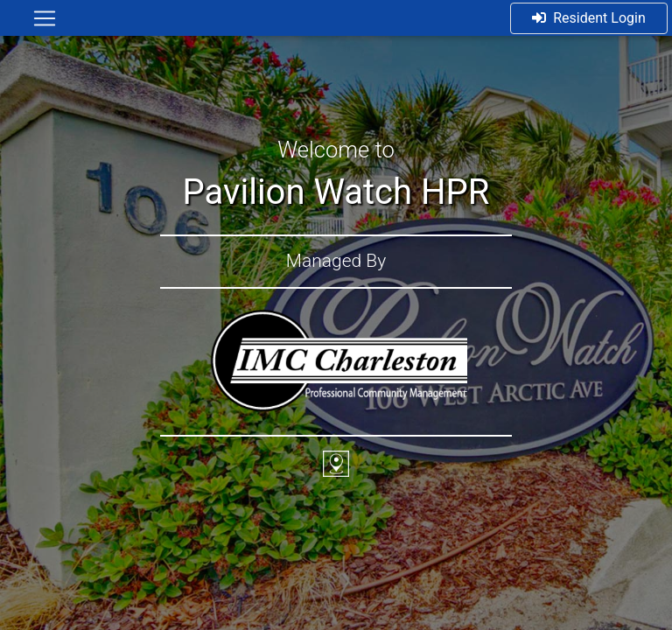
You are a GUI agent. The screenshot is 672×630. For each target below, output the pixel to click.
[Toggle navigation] (45, 18)
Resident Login (589, 18)
